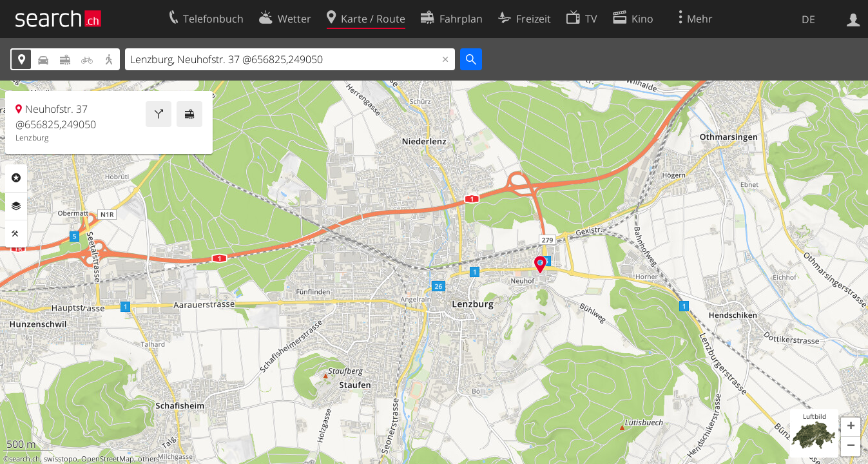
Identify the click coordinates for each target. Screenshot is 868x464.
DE (808, 19)
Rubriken (16, 178)
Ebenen (16, 206)
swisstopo (61, 459)
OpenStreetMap (108, 459)
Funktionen (16, 234)
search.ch (24, 459)
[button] (851, 427)
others (149, 459)
